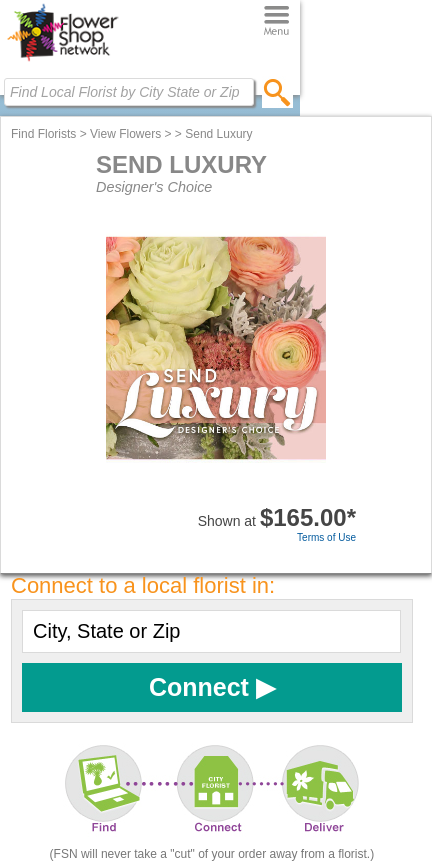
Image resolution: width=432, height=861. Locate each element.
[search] (277, 92)
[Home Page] (62, 61)
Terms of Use (326, 537)
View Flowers (125, 134)
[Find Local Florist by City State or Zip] (129, 92)
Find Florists (43, 134)
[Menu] (276, 21)
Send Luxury (218, 134)
